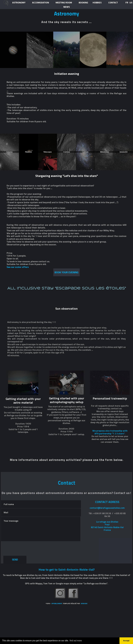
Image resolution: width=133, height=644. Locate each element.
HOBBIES (97, 3)
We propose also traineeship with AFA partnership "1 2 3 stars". (106, 487)
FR (127, 3)
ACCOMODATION (41, 3)
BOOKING (83, 3)
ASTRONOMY (19, 3)
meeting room (64, 3)
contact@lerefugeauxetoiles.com (104, 566)
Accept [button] (126, 641)
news (67, 7)
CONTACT (113, 3)
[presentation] (24, 601)
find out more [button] (76, 641)
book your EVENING (66, 272)
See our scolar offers (18, 267)
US (131, 3)
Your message (43, 585)
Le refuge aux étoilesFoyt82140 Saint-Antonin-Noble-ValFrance (104, 582)
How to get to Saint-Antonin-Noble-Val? (66, 627)
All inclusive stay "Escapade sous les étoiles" (66, 345)
